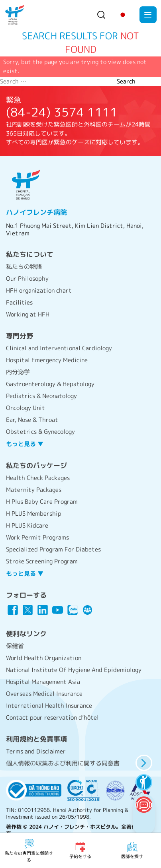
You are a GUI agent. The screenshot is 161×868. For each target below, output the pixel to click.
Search (126, 81)
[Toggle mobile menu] (148, 15)
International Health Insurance (49, 706)
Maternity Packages (34, 490)
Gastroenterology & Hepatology (50, 384)
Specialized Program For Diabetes (53, 549)
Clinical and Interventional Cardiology (59, 348)
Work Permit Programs (37, 537)
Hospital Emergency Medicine (47, 360)
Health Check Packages (38, 478)
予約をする (80, 850)
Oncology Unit (26, 408)
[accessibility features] (144, 782)
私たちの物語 (24, 267)
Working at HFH (28, 314)
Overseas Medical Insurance (44, 694)
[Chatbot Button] (144, 805)
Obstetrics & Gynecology (40, 432)
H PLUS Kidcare (27, 525)
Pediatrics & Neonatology (41, 396)
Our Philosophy (27, 279)
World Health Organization (44, 658)
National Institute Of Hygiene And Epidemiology (74, 670)
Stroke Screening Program (42, 561)
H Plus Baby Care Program (42, 502)
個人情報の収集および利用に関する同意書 (63, 763)
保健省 (15, 646)
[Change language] (123, 15)
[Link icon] (13, 610)
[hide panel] (144, 763)
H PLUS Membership (34, 514)
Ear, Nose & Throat (32, 420)
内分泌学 (18, 372)
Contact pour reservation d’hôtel (52, 718)
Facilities (19, 302)
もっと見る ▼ (25, 444)
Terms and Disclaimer (36, 751)
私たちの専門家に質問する (29, 850)
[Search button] (101, 15)
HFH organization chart (39, 290)
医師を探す (132, 850)
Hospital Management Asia (43, 682)
